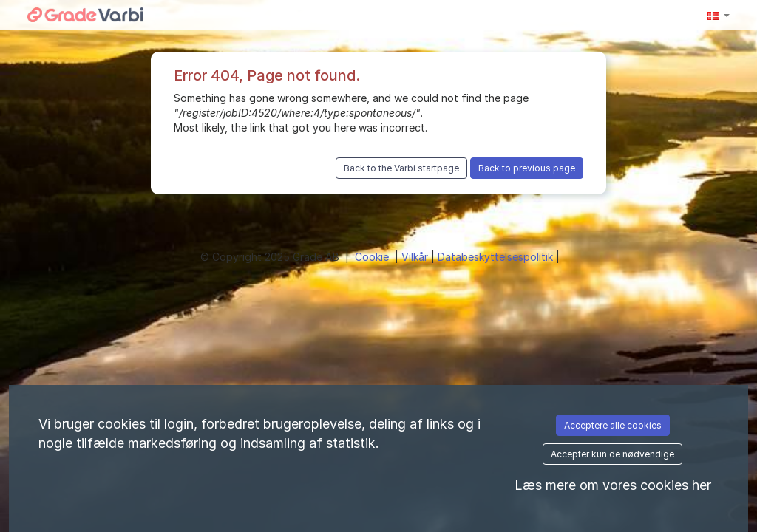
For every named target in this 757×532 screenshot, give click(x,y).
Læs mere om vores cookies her (613, 485)
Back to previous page (527, 168)
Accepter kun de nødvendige (612, 454)
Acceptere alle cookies (613, 425)
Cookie (373, 257)
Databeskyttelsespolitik (497, 257)
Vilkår (416, 257)
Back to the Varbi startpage (401, 168)
